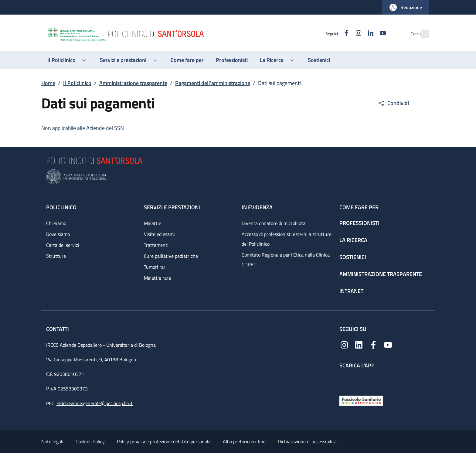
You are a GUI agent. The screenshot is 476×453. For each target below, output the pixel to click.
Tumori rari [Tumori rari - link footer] (155, 267)
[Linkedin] (357, 34)
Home (48, 83)
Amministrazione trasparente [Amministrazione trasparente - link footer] (381, 274)
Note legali (52, 441)
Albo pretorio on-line (244, 441)
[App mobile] (344, 381)
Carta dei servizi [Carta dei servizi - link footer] (63, 245)
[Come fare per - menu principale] (187, 60)
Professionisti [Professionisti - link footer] (359, 223)
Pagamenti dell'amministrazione (213, 83)
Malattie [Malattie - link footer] (153, 223)
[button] (406, 7)
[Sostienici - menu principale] (319, 60)
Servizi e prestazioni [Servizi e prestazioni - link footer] (172, 207)
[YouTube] (369, 34)
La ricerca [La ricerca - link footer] (353, 240)
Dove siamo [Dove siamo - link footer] (58, 234)
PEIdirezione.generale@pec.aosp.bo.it (95, 403)
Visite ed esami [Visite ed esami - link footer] (159, 234)
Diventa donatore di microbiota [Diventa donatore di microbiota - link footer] (274, 223)
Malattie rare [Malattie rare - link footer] (157, 278)
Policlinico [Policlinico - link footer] (61, 207)
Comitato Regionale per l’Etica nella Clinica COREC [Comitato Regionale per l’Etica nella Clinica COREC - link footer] (286, 260)
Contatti (58, 329)
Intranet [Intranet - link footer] (351, 291)
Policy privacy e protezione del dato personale (164, 441)
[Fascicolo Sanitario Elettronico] (361, 400)
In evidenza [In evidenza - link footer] (257, 207)
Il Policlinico (77, 83)
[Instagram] (345, 34)
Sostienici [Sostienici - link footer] (353, 257)
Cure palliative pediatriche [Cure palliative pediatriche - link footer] (171, 256)
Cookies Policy (90, 441)
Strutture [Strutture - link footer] (56, 256)
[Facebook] (333, 34)
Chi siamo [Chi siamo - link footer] (56, 223)
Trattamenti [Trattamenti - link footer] (156, 245)
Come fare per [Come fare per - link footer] (359, 207)
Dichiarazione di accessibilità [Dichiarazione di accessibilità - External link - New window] (307, 441)
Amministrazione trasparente (133, 83)
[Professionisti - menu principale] (232, 60)
